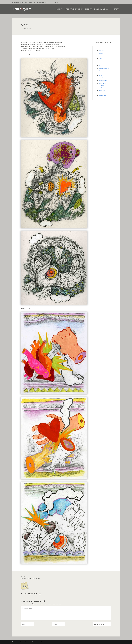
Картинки (99, 63)
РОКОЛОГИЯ (55, 2)
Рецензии (101, 56)
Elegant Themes (25, 642)
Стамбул (101, 88)
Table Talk (101, 51)
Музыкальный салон (102, 10)
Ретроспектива (103, 81)
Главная (59, 10)
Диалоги (101, 53)
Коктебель (102, 76)
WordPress (41, 642)
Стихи (100, 59)
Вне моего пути (103, 96)
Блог (116, 10)
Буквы (100, 66)
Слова (100, 73)
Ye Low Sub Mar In (103, 93)
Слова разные (100, 48)
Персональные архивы (73, 10)
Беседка (88, 10)
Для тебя (101, 78)
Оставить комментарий (102, 624)
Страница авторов (17, 2)
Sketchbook (102, 91)
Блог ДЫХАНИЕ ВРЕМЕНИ (41, 2)
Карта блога (28, 2)
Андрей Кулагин (27, 28)
